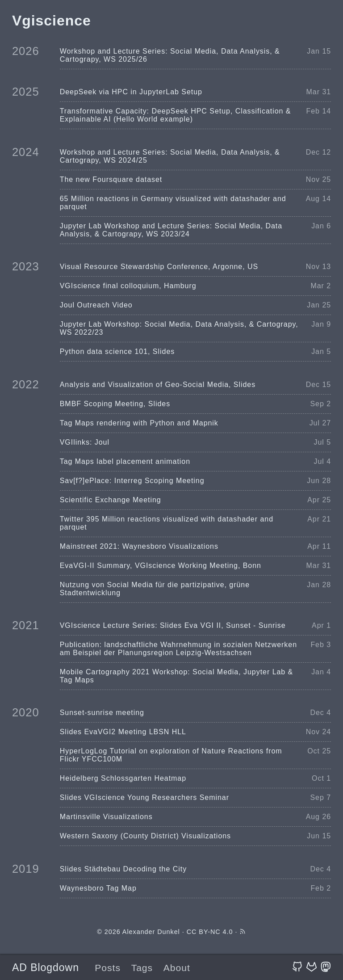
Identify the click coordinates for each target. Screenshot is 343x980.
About (177, 968)
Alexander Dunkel (151, 932)
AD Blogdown (46, 967)
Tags (142, 968)
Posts (108, 968)
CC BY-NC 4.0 (210, 932)
